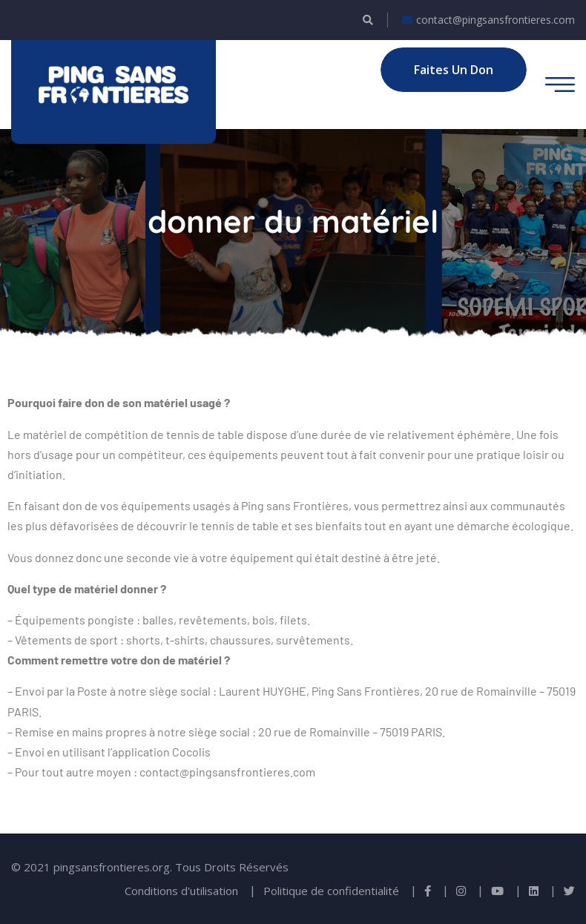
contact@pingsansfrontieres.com (488, 20)
